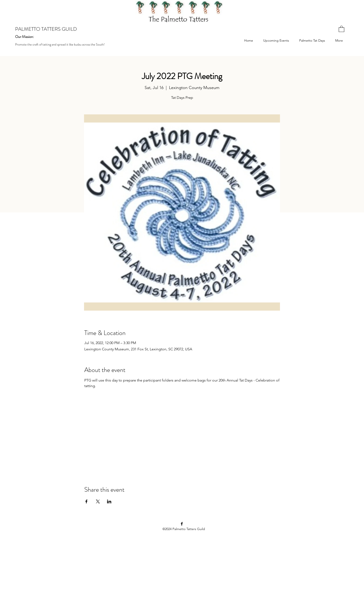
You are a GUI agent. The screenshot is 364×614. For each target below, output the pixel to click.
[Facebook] (182, 524)
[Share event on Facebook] (86, 501)
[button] (341, 29)
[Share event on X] (98, 501)
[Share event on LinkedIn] (109, 501)
